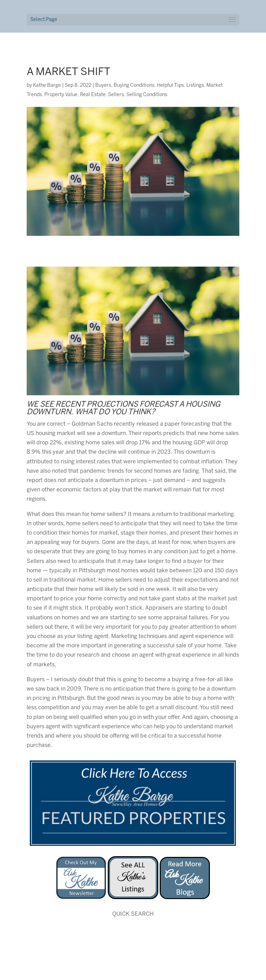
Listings (195, 86)
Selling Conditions (147, 95)
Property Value (61, 95)
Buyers (103, 86)
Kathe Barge (47, 86)
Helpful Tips (170, 86)
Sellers (116, 95)
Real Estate (93, 95)
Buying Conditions (134, 86)
